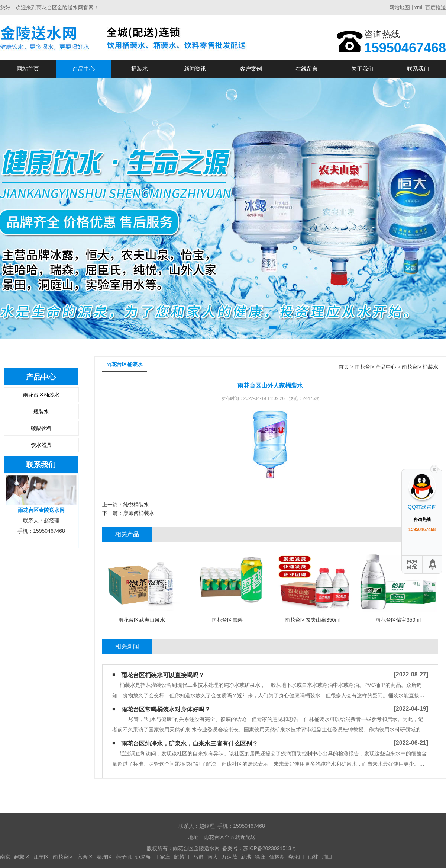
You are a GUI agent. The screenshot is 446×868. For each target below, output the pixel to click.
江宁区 (41, 857)
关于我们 (362, 69)
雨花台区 (63, 857)
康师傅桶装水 (139, 513)
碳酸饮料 (41, 428)
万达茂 (229, 857)
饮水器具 (41, 445)
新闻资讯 (195, 69)
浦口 (327, 857)
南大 (213, 857)
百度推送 (436, 7)
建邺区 (22, 857)
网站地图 (400, 7)
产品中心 (84, 69)
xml (418, 7)
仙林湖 (277, 857)
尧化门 (296, 857)
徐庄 (260, 857)
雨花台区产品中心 (375, 367)
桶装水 (140, 69)
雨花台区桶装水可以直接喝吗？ (163, 675)
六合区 (85, 857)
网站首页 (28, 69)
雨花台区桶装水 (41, 395)
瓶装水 (41, 411)
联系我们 (418, 69)
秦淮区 (104, 857)
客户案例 (251, 69)
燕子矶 (124, 857)
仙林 (313, 857)
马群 (198, 857)
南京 (5, 857)
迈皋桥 (143, 857)
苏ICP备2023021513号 (270, 848)
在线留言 (307, 69)
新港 (246, 857)
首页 (344, 367)
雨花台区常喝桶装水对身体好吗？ (166, 709)
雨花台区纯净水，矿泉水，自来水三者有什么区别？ (190, 744)
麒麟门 (182, 857)
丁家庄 (162, 857)
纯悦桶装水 (136, 505)
